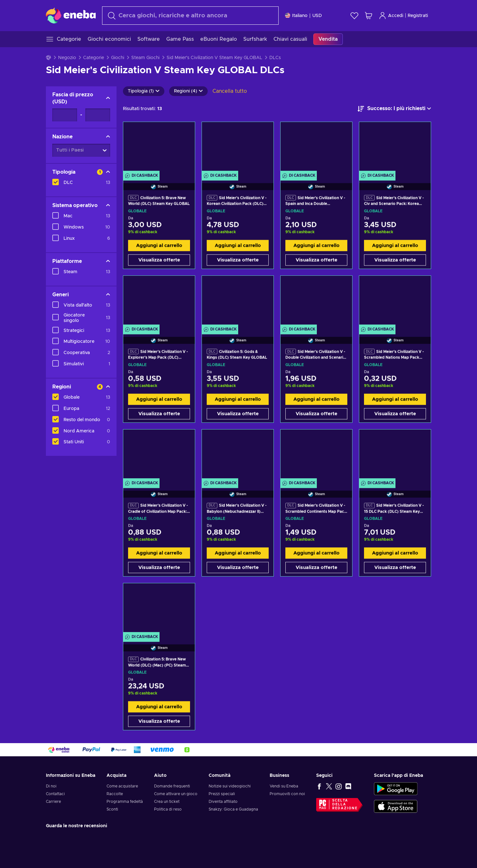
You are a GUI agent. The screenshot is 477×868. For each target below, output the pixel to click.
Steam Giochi (145, 58)
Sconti (112, 809)
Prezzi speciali (222, 794)
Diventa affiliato (223, 802)
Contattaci (55, 794)
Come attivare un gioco (176, 794)
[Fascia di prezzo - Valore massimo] (98, 115)
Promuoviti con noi (287, 794)
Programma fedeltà (125, 802)
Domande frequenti (172, 786)
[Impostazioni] (304, 16)
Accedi (391, 16)
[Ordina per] (394, 109)
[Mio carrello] (369, 16)
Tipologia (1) (144, 91)
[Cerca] (190, 16)
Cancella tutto (230, 91)
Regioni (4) (188, 91)
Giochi (118, 58)
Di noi (51, 786)
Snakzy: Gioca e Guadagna (233, 809)
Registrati (418, 16)
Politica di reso (168, 809)
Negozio (67, 58)
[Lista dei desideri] (354, 16)
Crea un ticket (167, 802)
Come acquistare (122, 786)
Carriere (53, 802)
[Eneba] (71, 15)
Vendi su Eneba (284, 786)
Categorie (94, 58)
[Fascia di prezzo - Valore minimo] (65, 115)
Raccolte (115, 794)
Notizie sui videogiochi (230, 786)
